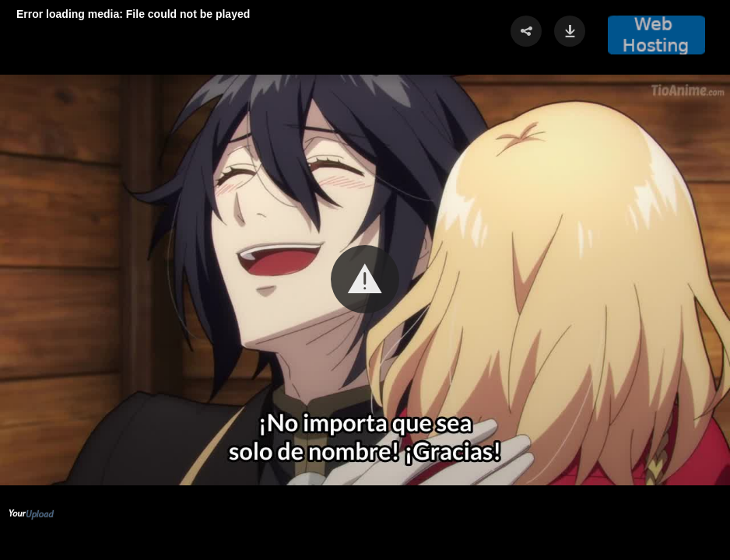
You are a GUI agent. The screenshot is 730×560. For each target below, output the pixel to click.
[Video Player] (365, 280)
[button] (365, 279)
